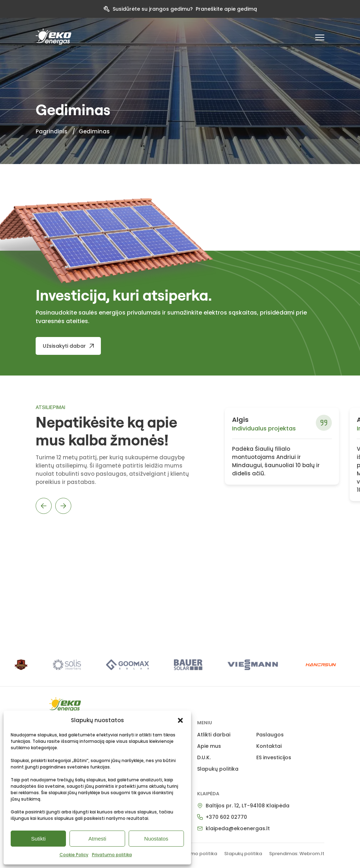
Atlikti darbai (214, 735)
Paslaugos (270, 735)
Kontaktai (269, 746)
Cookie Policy (74, 855)
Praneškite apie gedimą (226, 9)
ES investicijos (274, 757)
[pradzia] (53, 37)
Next (63, 506)
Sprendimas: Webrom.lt (297, 854)
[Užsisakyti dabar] (68, 346)
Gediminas (94, 131)
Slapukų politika (218, 769)
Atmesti (97, 839)
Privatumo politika (112, 855)
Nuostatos (156, 839)
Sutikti (38, 839)
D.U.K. (204, 757)
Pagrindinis (52, 131)
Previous (44, 506)
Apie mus (209, 746)
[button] (180, 720)
